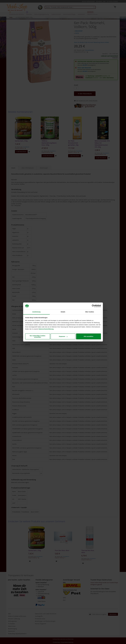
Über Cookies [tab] (90, 312)
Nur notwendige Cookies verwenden (38, 336)
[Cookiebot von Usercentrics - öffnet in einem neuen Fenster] (93, 306)
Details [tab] (63, 312)
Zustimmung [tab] (36, 312)
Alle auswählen (88, 336)
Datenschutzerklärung (46, 329)
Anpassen (63, 336)
